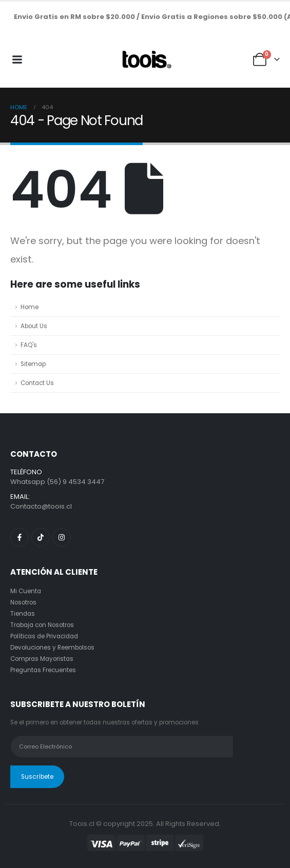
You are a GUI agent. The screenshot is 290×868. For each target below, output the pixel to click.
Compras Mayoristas (42, 659)
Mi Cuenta (26, 591)
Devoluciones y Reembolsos (52, 648)
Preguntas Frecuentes (43, 670)
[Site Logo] (145, 60)
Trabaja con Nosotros (42, 625)
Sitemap (33, 364)
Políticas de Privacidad (44, 636)
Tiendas (23, 614)
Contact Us (37, 383)
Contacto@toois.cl (41, 506)
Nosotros (23, 602)
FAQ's (29, 345)
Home (30, 307)
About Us (34, 326)
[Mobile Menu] (17, 59)
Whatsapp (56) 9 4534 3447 (57, 482)
